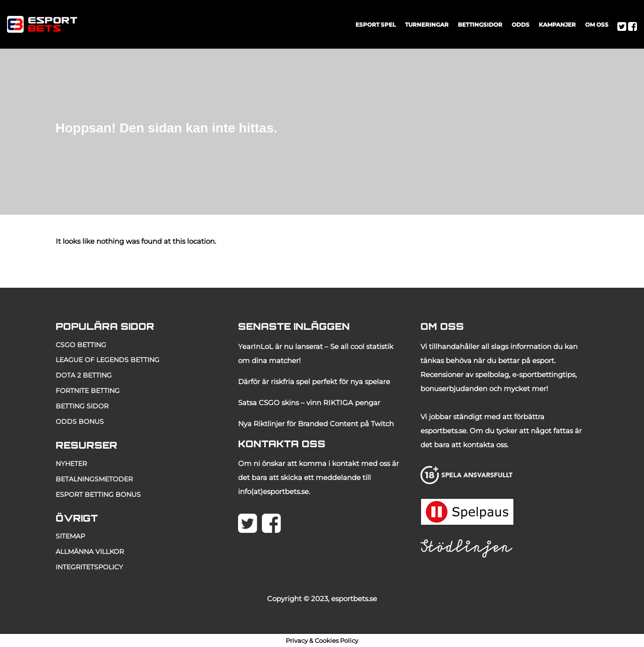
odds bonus (80, 422)
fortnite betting (88, 391)
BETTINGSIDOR (480, 25)
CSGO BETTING (81, 345)
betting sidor (82, 406)
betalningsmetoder (94, 479)
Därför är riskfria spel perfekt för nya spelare (314, 382)
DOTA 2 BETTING (84, 375)
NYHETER (71, 464)
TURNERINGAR (427, 25)
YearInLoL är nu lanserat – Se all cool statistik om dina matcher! (316, 353)
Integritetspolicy (89, 567)
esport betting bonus (98, 494)
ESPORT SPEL (376, 25)
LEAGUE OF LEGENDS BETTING (108, 360)
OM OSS (597, 25)
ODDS (521, 25)
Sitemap (70, 536)
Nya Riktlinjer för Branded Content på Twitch (316, 424)
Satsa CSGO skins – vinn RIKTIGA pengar (309, 403)
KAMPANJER (557, 25)
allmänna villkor (90, 552)
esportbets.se (354, 599)
